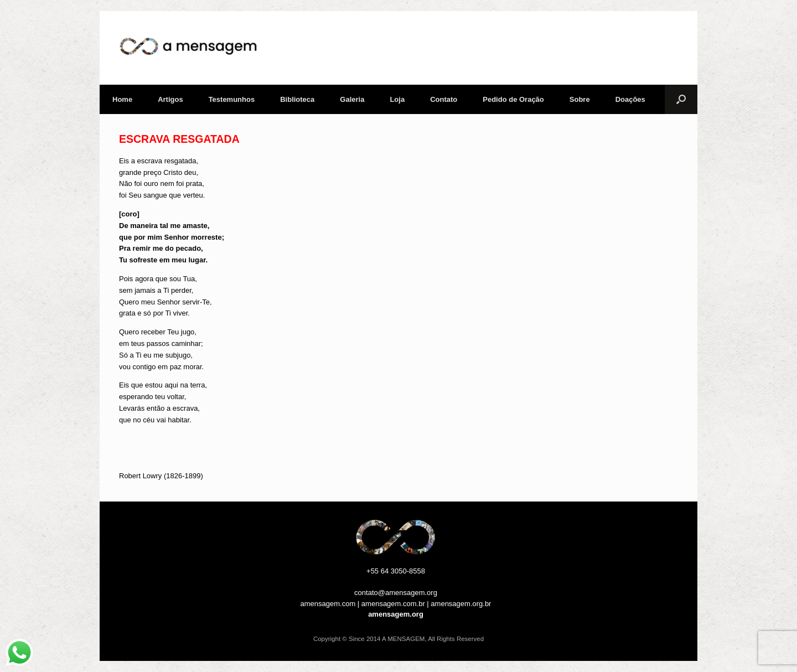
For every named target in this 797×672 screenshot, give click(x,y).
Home (122, 99)
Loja (397, 99)
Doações (630, 99)
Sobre (580, 99)
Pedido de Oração (513, 99)
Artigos (170, 99)
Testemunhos (232, 99)
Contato (444, 99)
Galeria (352, 99)
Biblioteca (297, 99)
